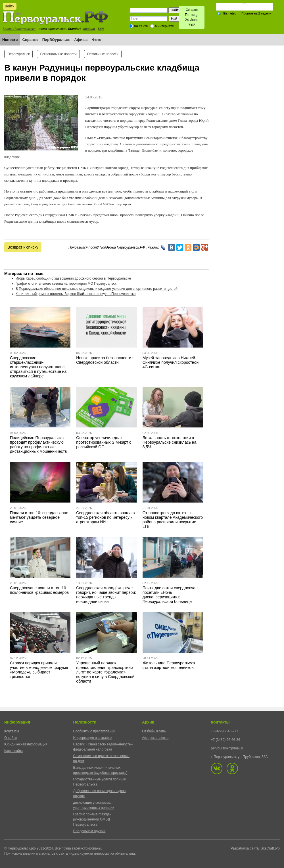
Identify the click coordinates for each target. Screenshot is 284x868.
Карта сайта (14, 751)
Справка (30, 40)
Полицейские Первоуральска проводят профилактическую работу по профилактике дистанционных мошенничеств (38, 445)
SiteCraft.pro (270, 848)
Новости (10, 40)
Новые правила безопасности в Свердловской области (105, 360)
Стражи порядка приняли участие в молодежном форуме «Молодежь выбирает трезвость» (39, 670)
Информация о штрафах (93, 738)
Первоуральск (18, 54)
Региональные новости (58, 54)
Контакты (12, 731)
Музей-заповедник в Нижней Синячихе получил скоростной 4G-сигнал (171, 362)
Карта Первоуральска (19, 29)
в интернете (164, 26)
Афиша (81, 40)
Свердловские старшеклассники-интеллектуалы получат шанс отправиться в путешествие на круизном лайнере (38, 367)
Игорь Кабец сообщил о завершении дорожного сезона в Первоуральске (73, 278)
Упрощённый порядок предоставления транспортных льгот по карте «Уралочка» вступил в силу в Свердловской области (105, 672)
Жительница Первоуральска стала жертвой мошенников (169, 665)
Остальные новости (103, 54)
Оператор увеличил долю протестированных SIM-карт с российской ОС (104, 442)
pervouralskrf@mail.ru (228, 748)
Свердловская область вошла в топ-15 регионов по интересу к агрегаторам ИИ (105, 517)
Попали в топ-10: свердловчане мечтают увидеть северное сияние (39, 517)
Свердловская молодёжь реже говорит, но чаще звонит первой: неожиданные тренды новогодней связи (106, 595)
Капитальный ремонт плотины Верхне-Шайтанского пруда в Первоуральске (76, 294)
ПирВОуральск (56, 40)
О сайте (11, 738)
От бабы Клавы (154, 731)
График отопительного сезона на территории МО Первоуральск (66, 284)
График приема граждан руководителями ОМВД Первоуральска (92, 819)
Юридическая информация (26, 744)
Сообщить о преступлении (94, 731)
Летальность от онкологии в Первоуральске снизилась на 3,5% (170, 442)
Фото (97, 40)
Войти (10, 6)
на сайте (141, 26)
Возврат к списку (23, 247)
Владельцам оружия (89, 831)
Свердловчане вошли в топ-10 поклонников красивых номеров (39, 590)
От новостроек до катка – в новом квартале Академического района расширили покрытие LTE (173, 520)
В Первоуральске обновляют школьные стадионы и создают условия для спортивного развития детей (97, 289)
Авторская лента (155, 738)
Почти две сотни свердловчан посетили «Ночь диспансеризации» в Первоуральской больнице (170, 595)
